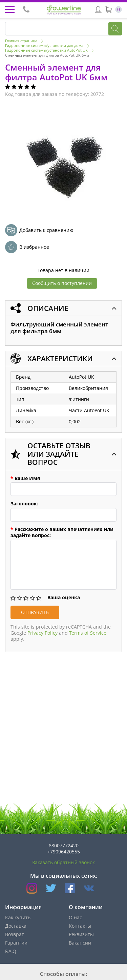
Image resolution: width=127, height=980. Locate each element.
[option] (64, 162)
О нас (75, 917)
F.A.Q (11, 951)
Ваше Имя (25, 478)
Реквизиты (81, 934)
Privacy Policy (43, 633)
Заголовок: (24, 504)
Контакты (80, 926)
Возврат (15, 934)
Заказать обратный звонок (63, 862)
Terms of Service (88, 633)
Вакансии (80, 943)
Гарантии (16, 943)
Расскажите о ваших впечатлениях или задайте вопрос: (62, 532)
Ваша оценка (64, 598)
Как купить (18, 917)
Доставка (16, 926)
